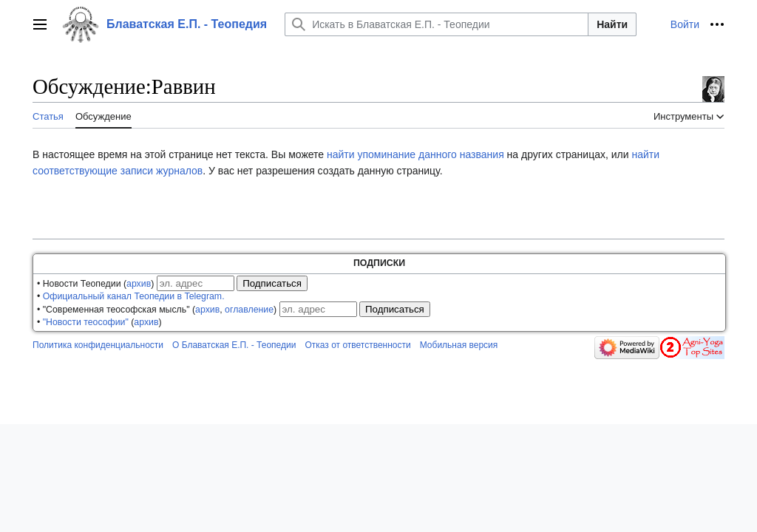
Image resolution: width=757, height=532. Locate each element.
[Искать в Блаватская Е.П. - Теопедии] (437, 24)
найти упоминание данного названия (415, 154)
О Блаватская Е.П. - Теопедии (234, 345)
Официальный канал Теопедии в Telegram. (134, 296)
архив (139, 284)
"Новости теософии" (86, 322)
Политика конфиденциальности (98, 345)
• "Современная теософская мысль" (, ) (157, 310)
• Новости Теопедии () (95, 284)
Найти (612, 24)
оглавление (249, 310)
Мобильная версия (459, 345)
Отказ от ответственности (357, 345)
